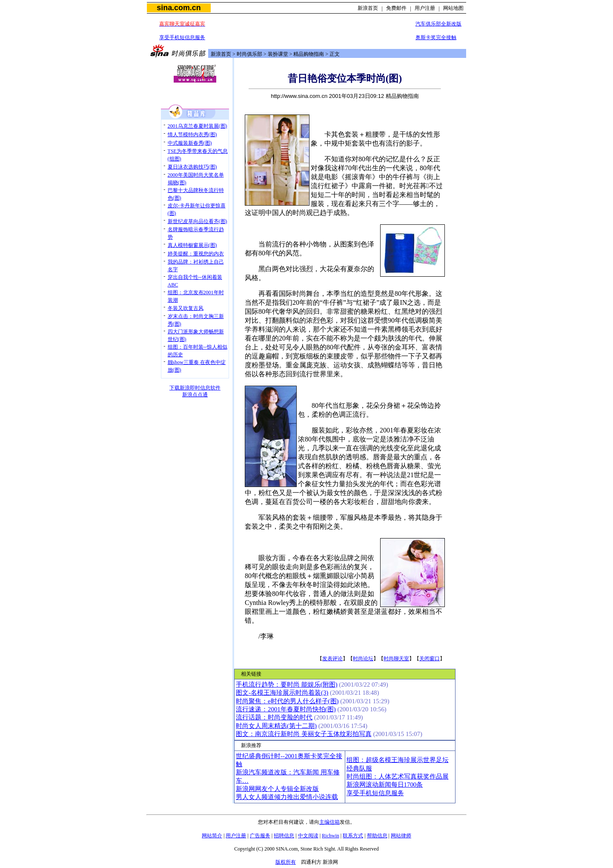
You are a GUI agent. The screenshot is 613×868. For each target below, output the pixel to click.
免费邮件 (396, 8)
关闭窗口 (430, 659)
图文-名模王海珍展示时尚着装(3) (282, 693)
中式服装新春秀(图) (190, 143)
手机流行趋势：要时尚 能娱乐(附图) (287, 685)
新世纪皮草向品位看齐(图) (198, 221)
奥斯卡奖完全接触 (436, 37)
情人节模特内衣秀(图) (192, 135)
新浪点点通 (195, 395)
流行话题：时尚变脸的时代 (274, 717)
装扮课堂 (278, 54)
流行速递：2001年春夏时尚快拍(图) (286, 709)
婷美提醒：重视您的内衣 (196, 254)
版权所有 (286, 862)
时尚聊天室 (396, 659)
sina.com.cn (179, 8)
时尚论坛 (363, 659)
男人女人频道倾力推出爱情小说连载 (287, 797)
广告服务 (260, 836)
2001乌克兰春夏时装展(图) (198, 126)
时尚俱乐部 (249, 54)
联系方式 (353, 836)
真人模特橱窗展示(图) (192, 245)
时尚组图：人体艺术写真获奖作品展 (398, 776)
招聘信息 (284, 836)
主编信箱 (329, 822)
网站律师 (401, 836)
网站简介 (212, 836)
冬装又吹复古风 (186, 308)
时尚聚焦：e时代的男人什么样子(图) (287, 701)
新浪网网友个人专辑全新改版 (277, 789)
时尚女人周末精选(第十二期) (276, 726)
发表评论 (332, 659)
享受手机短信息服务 (182, 37)
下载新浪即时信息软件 (195, 388)
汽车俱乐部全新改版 (438, 24)
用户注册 (425, 8)
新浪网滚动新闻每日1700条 (385, 785)
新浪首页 (368, 8)
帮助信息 (377, 836)
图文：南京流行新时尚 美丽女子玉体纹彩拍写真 (304, 734)
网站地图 (453, 8)
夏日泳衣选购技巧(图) (192, 167)
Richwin (331, 836)
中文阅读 (308, 836)
